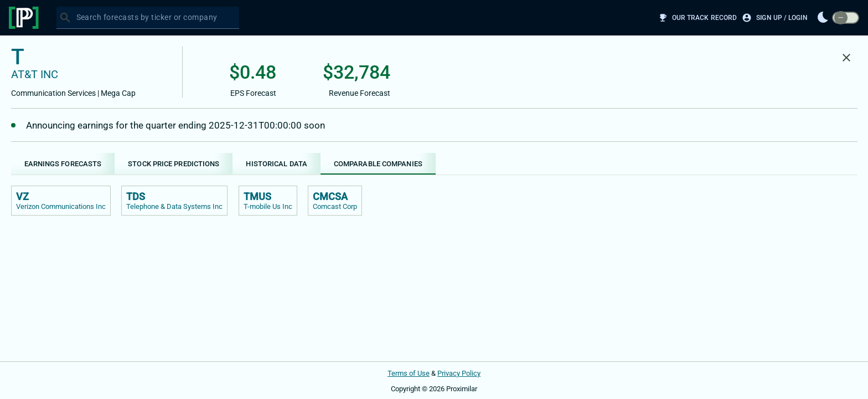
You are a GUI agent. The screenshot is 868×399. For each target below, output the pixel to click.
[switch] (846, 18)
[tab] (63, 164)
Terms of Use (409, 373)
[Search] (65, 18)
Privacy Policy (459, 373)
